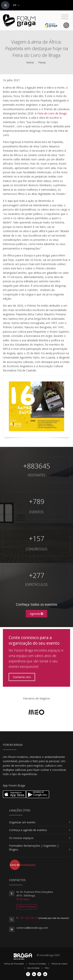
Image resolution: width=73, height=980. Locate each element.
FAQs (47, 968)
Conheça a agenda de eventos (28, 830)
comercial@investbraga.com (32, 928)
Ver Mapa (23, 899)
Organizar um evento (22, 822)
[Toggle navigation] (65, 17)
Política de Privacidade (14, 964)
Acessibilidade (33, 968)
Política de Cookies (60, 964)
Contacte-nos (22, 677)
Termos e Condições (38, 964)
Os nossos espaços (21, 838)
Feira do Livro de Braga (52, 113)
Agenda (36, 614)
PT (16, 5)
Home (30, 62)
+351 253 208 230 (29, 918)
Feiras (42, 62)
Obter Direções (27, 907)
